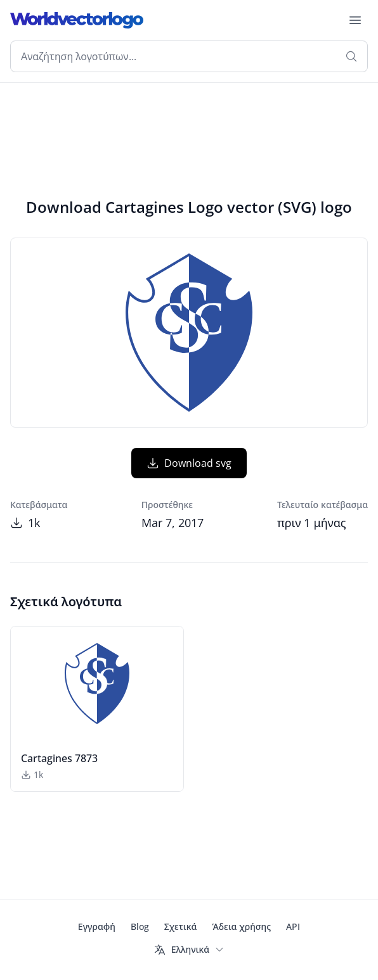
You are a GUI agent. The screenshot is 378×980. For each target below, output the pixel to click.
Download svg (189, 463)
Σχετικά (181, 926)
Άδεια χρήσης (241, 926)
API (293, 926)
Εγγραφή (97, 926)
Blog (140, 926)
